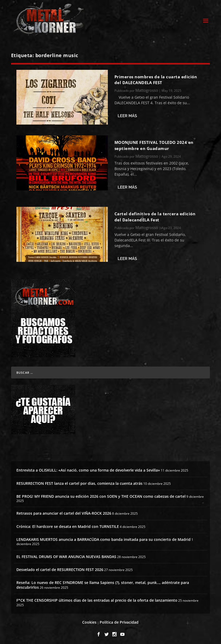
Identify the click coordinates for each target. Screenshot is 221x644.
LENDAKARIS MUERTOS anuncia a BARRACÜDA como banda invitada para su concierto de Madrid (103, 538)
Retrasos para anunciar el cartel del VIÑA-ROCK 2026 (64, 512)
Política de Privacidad (119, 621)
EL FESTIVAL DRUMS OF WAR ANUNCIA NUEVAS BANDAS (66, 555)
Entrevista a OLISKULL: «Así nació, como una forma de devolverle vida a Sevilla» (88, 469)
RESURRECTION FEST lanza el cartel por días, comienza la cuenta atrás (79, 482)
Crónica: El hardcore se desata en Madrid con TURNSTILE (68, 525)
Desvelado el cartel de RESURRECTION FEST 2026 (60, 568)
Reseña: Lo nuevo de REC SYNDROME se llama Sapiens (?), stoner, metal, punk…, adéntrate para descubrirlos (103, 583)
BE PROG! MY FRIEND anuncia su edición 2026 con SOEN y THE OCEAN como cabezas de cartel (101, 495)
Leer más (127, 114)
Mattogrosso (147, 89)
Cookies (89, 621)
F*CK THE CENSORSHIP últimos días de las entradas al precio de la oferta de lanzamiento (97, 599)
